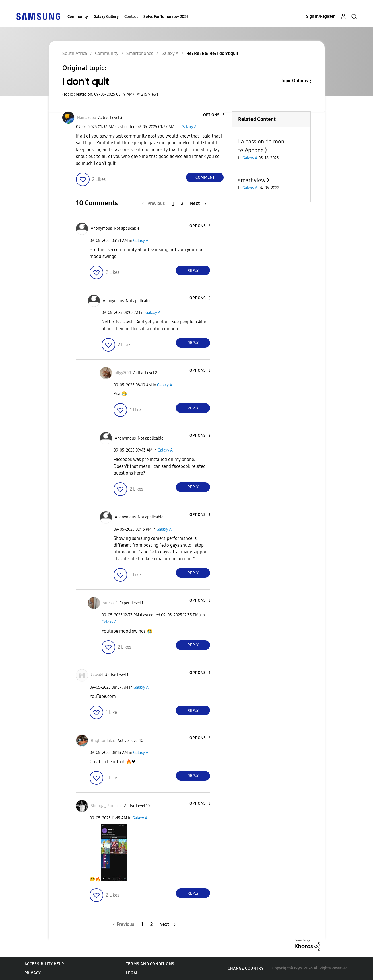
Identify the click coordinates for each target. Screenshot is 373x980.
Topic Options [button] (294, 81)
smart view (252, 180)
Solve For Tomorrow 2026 (166, 17)
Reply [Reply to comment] (193, 271)
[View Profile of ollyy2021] (123, 373)
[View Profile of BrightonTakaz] (103, 741)
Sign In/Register (321, 16)
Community (78, 17)
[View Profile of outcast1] (110, 603)
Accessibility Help (44, 964)
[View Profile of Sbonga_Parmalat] (106, 806)
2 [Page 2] (182, 203)
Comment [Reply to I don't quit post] (205, 177)
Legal (132, 973)
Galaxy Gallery (106, 17)
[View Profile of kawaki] (97, 675)
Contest (131, 17)
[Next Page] (198, 203)
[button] (214, 115)
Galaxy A (189, 127)
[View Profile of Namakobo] (87, 118)
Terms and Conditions (150, 964)
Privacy (33, 973)
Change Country (246, 968)
